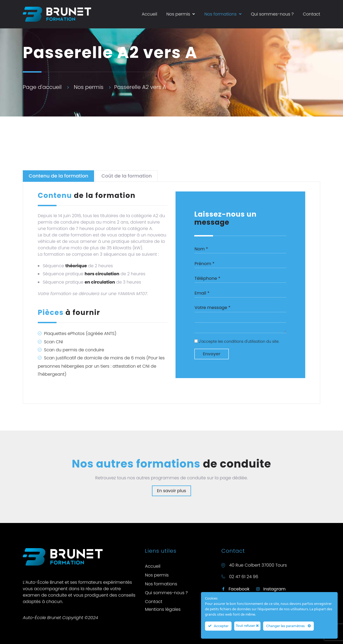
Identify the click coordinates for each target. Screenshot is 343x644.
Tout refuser (247, 626)
